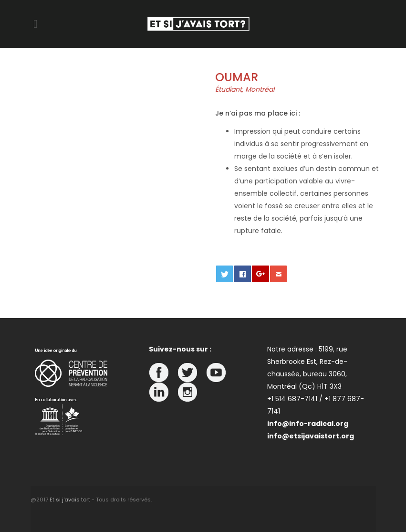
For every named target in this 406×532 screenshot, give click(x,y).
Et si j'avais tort (70, 500)
